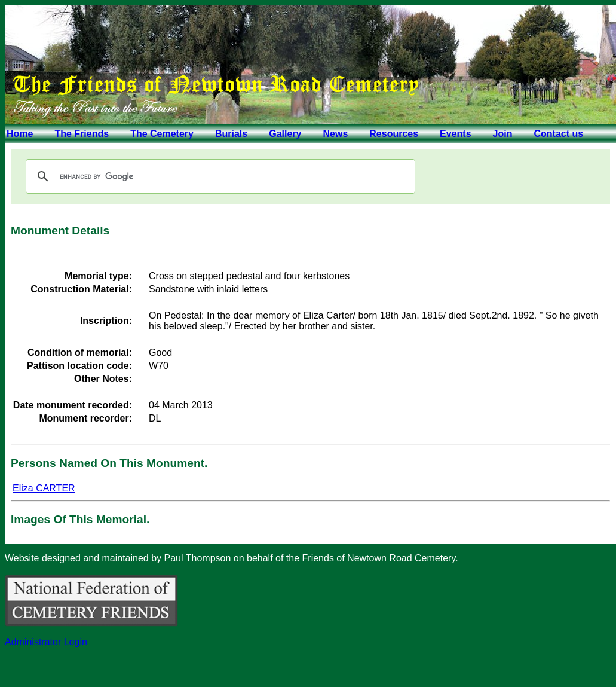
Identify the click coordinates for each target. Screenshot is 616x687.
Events (455, 134)
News (335, 134)
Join (503, 134)
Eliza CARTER (44, 488)
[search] (219, 176)
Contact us (558, 134)
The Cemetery (162, 134)
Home (20, 134)
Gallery (285, 134)
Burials (231, 134)
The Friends (82, 134)
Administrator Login (46, 642)
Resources (394, 134)
